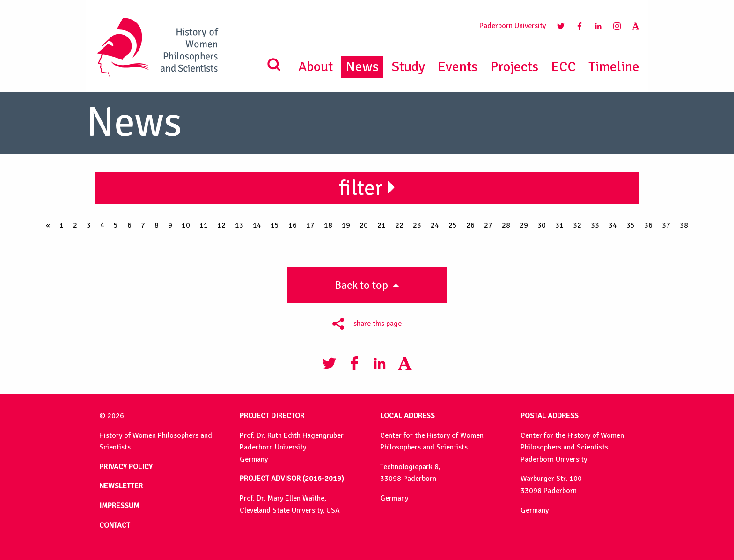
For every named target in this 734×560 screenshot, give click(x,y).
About (316, 67)
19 (346, 225)
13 (239, 225)
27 (488, 225)
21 (382, 225)
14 (257, 225)
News (362, 67)
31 (559, 225)
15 (275, 225)
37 (666, 225)
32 (577, 225)
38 (684, 225)
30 (542, 225)
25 (453, 225)
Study (408, 67)
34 (613, 225)
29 (524, 225)
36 (648, 225)
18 (328, 225)
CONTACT (115, 525)
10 (186, 225)
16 (293, 225)
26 (470, 225)
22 (399, 225)
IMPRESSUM (119, 506)
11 (204, 225)
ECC (563, 67)
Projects (514, 67)
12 (221, 225)
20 (364, 225)
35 (631, 225)
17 (310, 225)
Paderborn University (513, 26)
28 (506, 225)
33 (595, 225)
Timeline (614, 67)
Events (458, 67)
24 (435, 225)
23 (417, 225)
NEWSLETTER (121, 486)
